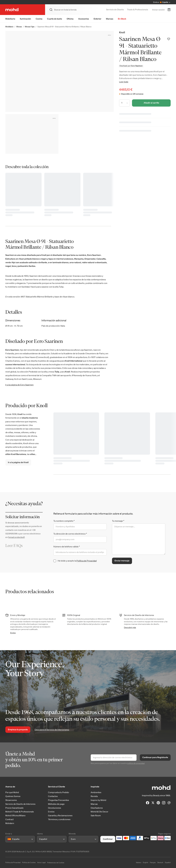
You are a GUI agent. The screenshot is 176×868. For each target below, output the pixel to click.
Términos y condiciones (59, 819)
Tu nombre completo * (64, 521)
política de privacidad (136, 763)
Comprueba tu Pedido (58, 792)
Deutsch (160, 862)
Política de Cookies (29, 862)
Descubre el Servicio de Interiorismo (52, 730)
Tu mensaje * (118, 521)
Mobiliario (10, 19)
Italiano (139, 862)
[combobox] (8, 839)
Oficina (70, 19)
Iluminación (25, 19)
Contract (9, 819)
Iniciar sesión (158, 10)
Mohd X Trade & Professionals (20, 812)
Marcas (110, 19)
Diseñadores (97, 808)
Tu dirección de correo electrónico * (70, 534)
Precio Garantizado (14, 808)
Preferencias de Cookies (56, 863)
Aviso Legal (41, 862)
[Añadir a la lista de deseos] (169, 39)
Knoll (122, 32)
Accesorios (84, 19)
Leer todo (124, 82)
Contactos (53, 796)
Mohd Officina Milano (15, 816)
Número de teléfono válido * (67, 547)
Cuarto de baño (55, 19)
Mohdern (10, 823)
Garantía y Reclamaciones (60, 816)
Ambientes (96, 792)
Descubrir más (130, 627)
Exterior (97, 19)
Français (153, 862)
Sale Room (96, 816)
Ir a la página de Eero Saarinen (19, 385)
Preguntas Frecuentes (58, 800)
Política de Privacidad (87, 561)
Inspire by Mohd (98, 800)
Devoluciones (55, 808)
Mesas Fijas (30, 27)
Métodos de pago (56, 804)
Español (168, 862)
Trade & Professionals (138, 9)
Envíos (13, 633)
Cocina (39, 19)
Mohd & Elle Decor (99, 812)
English (146, 862)
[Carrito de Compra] (169, 10)
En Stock (122, 19)
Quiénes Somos (13, 796)
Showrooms (11, 800)
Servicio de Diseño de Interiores (20, 804)
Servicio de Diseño (115, 9)
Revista (94, 796)
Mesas (19, 27)
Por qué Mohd (12, 792)
